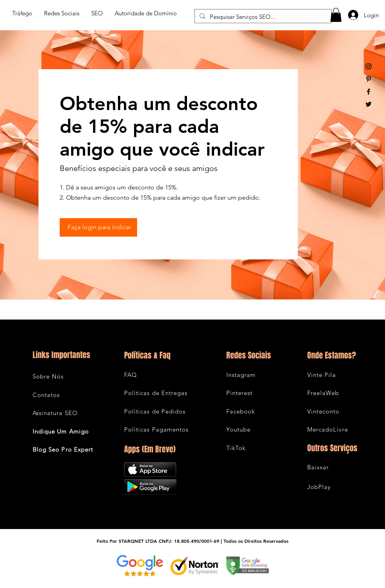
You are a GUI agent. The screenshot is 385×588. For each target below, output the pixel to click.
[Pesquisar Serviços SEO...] (262, 17)
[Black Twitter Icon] (368, 104)
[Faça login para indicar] (98, 227)
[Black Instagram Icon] (368, 66)
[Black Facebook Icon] (368, 92)
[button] (336, 15)
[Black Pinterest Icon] (368, 79)
